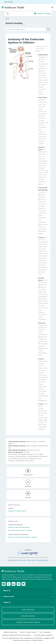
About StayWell (12, 560)
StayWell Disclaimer (42, 560)
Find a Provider (28, 610)
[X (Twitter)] (9, 584)
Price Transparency (45, 632)
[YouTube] (23, 584)
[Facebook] (4, 584)
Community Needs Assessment (43, 635)
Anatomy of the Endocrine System (19, 527)
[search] (26, 29)
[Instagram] (19, 584)
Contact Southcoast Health (28, 622)
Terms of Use (22, 560)
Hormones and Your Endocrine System (20, 530)
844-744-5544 (9, 2)
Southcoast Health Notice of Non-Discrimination (16, 635)
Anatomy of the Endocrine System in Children (22, 537)
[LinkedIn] (14, 584)
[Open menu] (52, 7)
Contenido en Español (44, 14)
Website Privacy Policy (10, 632)
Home (7, 19)
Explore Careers (28, 616)
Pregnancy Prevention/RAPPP (17, 511)
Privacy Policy (31, 560)
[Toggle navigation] (8, 14)
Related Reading (14, 23)
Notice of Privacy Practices (28, 632)
